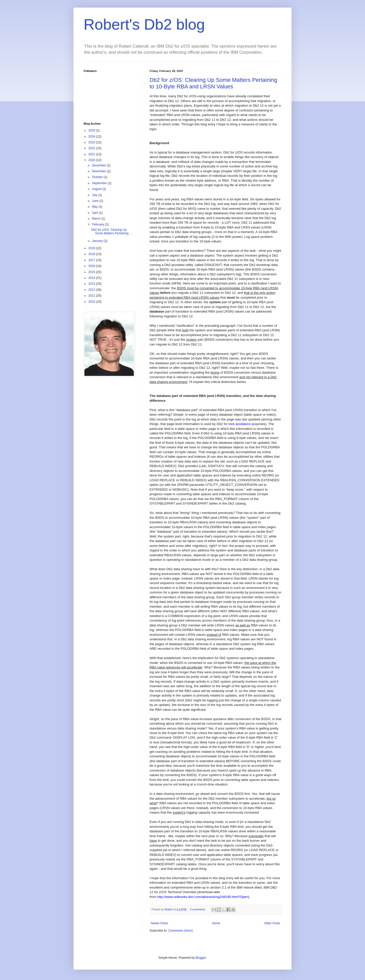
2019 (92, 248)
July (95, 195)
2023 (92, 142)
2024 (92, 137)
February (98, 224)
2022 (92, 148)
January (98, 241)
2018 (92, 254)
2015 (92, 272)
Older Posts (272, 923)
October (98, 177)
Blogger (201, 958)
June (96, 201)
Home (216, 923)
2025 (92, 130)
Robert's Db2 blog (144, 24)
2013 (92, 284)
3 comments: (198, 909)
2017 (92, 260)
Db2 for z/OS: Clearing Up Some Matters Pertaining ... (112, 232)
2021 (92, 154)
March (97, 219)
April (95, 213)
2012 (92, 290)
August (97, 189)
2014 (92, 278)
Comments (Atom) (180, 931)
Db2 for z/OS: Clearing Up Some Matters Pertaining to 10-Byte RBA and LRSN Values (213, 83)
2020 (92, 160)
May (95, 207)
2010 (92, 302)
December (99, 165)
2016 (92, 266)
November (99, 171)
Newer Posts (159, 923)
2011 (92, 296)
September (100, 183)
